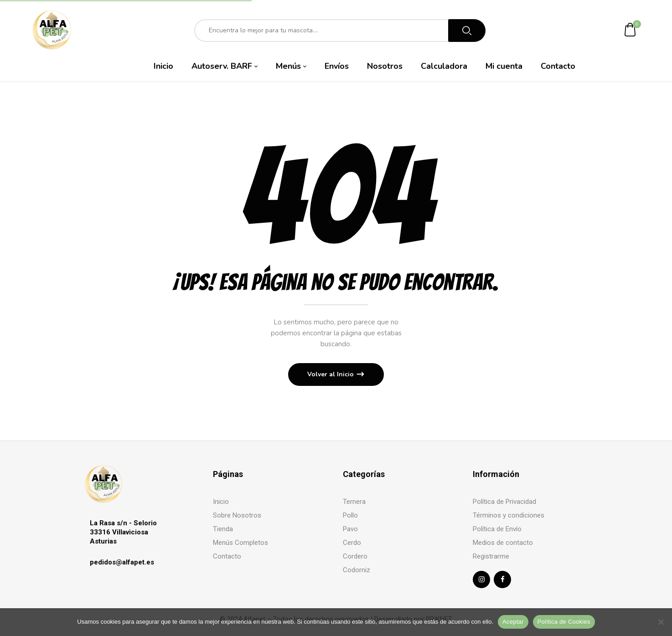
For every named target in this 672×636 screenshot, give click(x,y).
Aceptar (513, 622)
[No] (661, 622)
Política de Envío (497, 529)
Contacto (227, 556)
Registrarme (491, 556)
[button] (631, 30)
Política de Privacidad (504, 502)
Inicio (221, 502)
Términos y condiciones (509, 515)
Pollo (350, 515)
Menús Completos (240, 543)
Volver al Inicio (331, 374)
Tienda (223, 529)
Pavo (350, 529)
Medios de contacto (503, 543)
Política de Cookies (564, 622)
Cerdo (352, 543)
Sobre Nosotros (237, 515)
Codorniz (357, 570)
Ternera (354, 502)
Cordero (355, 556)
